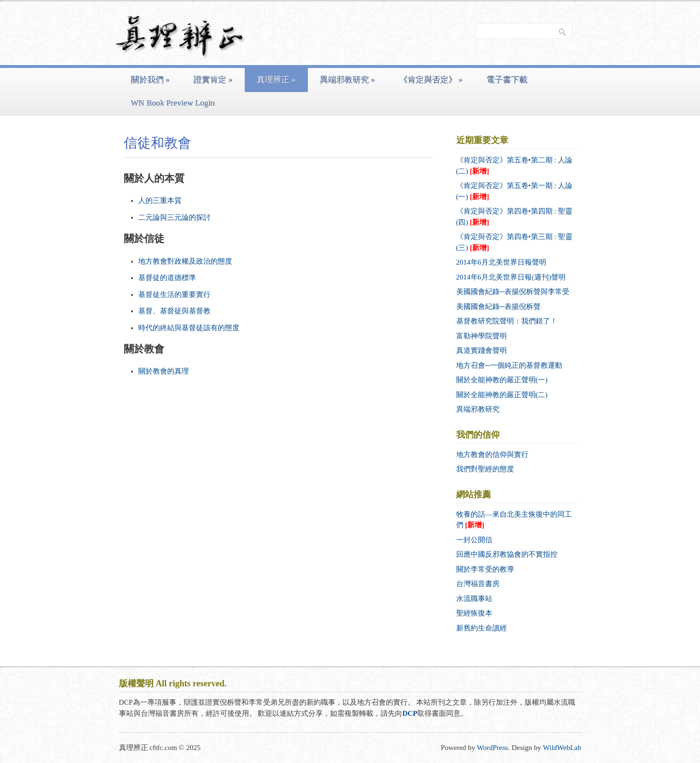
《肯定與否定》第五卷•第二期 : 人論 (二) (515, 166)
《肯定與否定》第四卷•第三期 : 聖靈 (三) (515, 242)
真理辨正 (276, 80)
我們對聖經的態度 (485, 469)
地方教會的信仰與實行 (492, 455)
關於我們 (151, 80)
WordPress (493, 748)
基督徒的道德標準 (167, 278)
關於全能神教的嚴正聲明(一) (502, 380)
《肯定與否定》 (431, 80)
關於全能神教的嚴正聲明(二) (502, 395)
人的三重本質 (160, 201)
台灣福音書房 (478, 584)
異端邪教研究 (348, 80)
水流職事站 (474, 599)
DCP (410, 713)
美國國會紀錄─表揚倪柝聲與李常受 (513, 292)
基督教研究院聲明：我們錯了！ (507, 321)
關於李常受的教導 (485, 569)
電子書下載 (507, 80)
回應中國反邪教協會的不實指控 (507, 554)
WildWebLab (562, 748)
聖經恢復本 (474, 613)
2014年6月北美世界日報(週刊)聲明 (511, 277)
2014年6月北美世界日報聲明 (502, 262)
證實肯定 (213, 80)
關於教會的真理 (164, 371)
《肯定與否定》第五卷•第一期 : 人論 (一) (515, 191)
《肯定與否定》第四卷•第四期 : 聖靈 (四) (515, 217)
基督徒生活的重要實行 (174, 294)
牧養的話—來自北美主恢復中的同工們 (514, 520)
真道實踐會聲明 (482, 350)
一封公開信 (474, 540)
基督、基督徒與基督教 (174, 311)
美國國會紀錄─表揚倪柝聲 (499, 307)
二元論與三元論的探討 (174, 217)
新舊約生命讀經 (482, 628)
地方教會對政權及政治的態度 (185, 261)
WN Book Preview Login (173, 103)
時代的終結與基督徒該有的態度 (189, 328)
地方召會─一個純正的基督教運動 (509, 365)
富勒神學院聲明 (482, 336)
